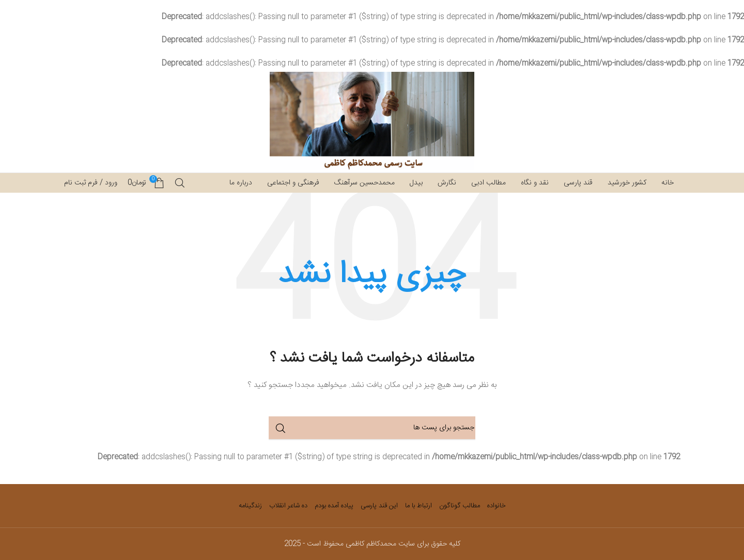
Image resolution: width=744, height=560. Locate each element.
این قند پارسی (379, 506)
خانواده (497, 506)
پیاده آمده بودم (334, 506)
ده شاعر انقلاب (288, 506)
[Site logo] (372, 121)
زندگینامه (250, 506)
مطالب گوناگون (460, 506)
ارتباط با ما (419, 506)
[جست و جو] (180, 183)
